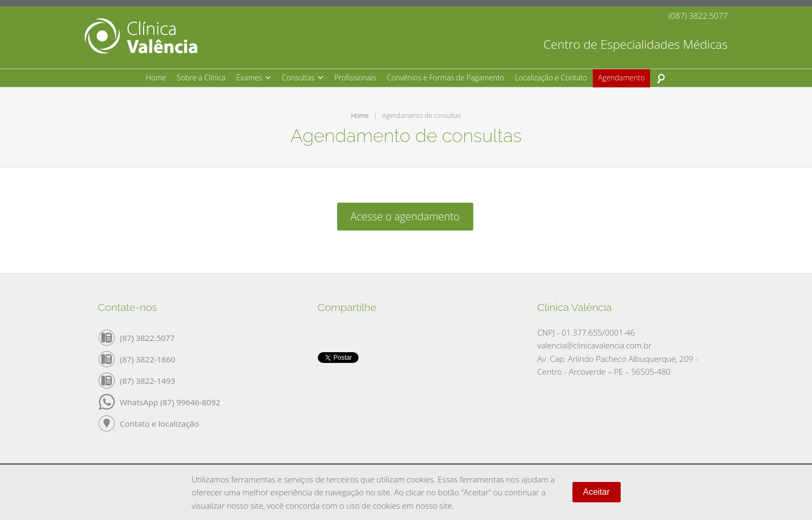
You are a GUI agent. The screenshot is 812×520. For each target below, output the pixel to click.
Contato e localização (160, 423)
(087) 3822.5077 (698, 16)
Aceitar (597, 492)
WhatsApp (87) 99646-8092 (170, 402)
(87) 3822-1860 (148, 359)
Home (360, 116)
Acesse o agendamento (405, 216)
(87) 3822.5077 (147, 337)
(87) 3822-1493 (148, 380)
